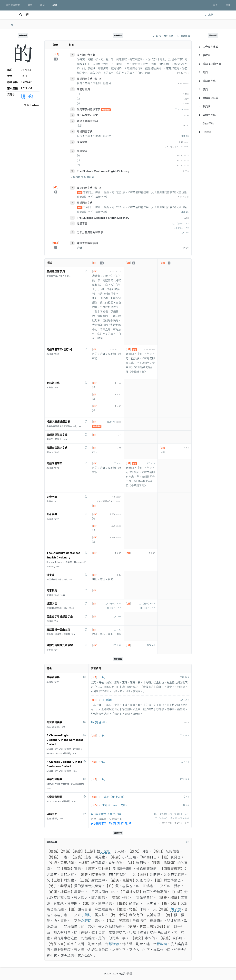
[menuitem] (213, 47)
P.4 (187, 797)
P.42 (119, 630)
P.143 (183, 109)
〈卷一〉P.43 (182, 224)
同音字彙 (82, 142)
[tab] (12, 25)
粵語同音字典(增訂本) (90, 79)
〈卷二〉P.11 (115, 608)
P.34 (118, 645)
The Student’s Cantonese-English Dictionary (103, 171)
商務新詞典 (83, 89)
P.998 (186, 735)
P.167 (118, 617)
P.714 (186, 762)
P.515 (186, 779)
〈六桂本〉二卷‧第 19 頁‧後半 (173, 818)
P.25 (186, 136)
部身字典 (82, 151)
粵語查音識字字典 (87, 121)
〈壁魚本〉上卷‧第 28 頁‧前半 (173, 814)
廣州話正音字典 (86, 55)
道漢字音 (82, 223)
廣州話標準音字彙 (87, 115)
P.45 (186, 233)
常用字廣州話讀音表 (89, 109)
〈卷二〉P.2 (182, 228)
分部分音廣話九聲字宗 (90, 232)
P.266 (186, 677)
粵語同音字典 (85, 131)
